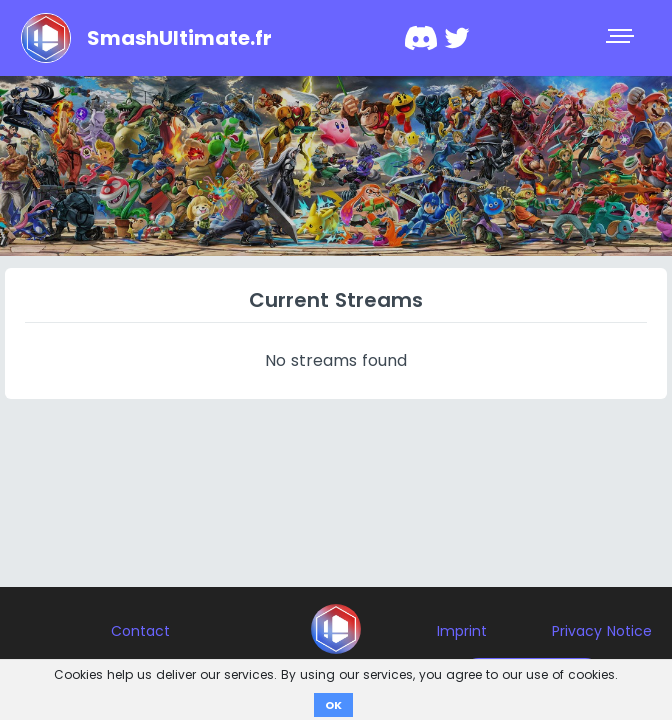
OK (333, 705)
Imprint (462, 631)
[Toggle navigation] (622, 38)
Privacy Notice (602, 631)
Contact (140, 631)
